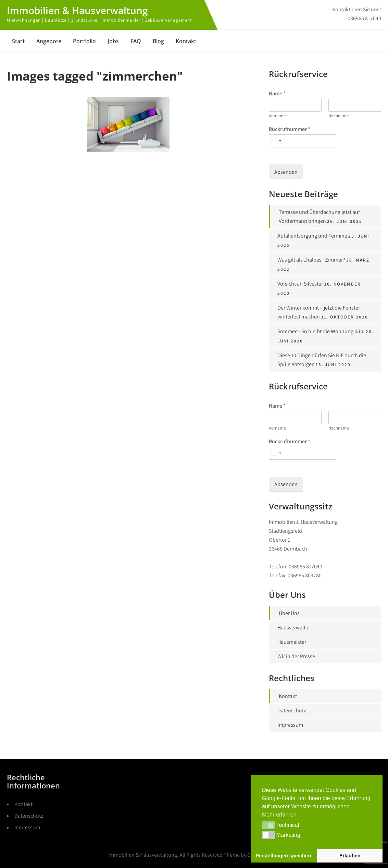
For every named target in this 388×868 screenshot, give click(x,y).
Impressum (290, 725)
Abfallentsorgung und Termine (312, 236)
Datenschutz (292, 710)
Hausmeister (292, 642)
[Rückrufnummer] (303, 141)
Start (18, 41)
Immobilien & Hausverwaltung (77, 10)
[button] (268, 825)
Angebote (49, 41)
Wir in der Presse (296, 656)
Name (277, 94)
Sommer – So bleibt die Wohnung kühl (321, 331)
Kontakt (186, 41)
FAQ (136, 41)
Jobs (113, 41)
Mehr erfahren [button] (279, 815)
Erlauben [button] (350, 856)
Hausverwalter (294, 628)
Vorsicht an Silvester (300, 284)
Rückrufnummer (290, 129)
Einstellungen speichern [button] (284, 856)
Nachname (339, 116)
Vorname (277, 116)
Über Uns (289, 613)
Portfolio (84, 41)
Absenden (286, 172)
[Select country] (276, 141)
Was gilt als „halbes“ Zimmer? (311, 260)
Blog (158, 41)
